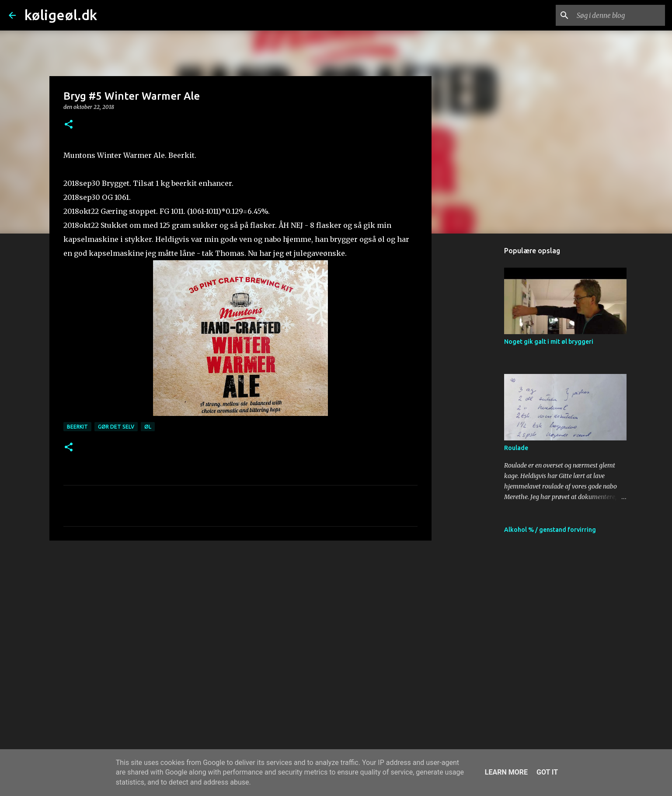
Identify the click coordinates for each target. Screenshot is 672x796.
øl (148, 427)
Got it (547, 772)
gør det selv (116, 427)
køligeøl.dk (61, 15)
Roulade (516, 448)
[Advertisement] (240, 615)
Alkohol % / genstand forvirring (550, 530)
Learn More (506, 772)
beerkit (77, 427)
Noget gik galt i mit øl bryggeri (549, 342)
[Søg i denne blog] (619, 15)
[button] (69, 125)
